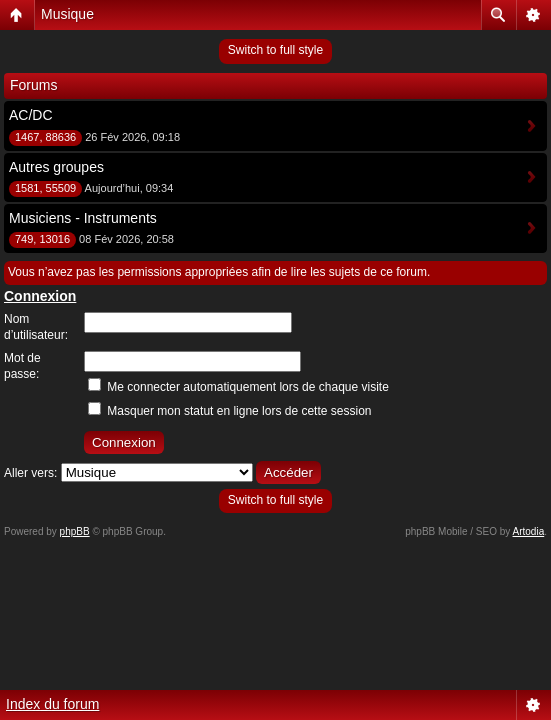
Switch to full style (275, 50)
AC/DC (31, 115)
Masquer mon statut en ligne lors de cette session (229, 411)
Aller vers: (30, 473)
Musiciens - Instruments (83, 218)
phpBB (75, 531)
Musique (67, 14)
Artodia (529, 531)
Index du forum (52, 704)
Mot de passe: (22, 366)
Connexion (40, 296)
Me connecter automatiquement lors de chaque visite (238, 387)
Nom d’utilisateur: (36, 327)
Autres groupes (56, 167)
